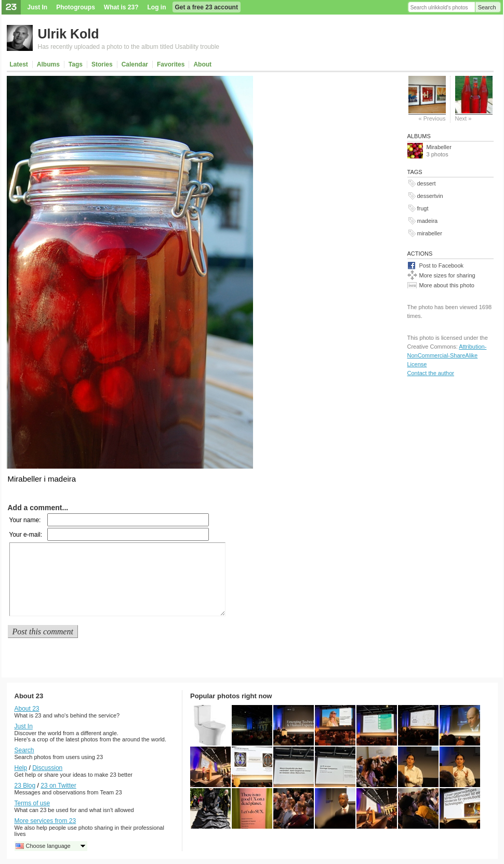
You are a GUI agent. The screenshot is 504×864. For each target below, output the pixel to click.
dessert (427, 183)
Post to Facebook (442, 265)
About (202, 64)
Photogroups (76, 7)
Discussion (47, 768)
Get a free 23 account (207, 7)
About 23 (27, 709)
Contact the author (431, 373)
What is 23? (121, 7)
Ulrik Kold (69, 34)
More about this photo (447, 285)
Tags (76, 64)
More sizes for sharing (447, 275)
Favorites (171, 64)
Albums (48, 64)
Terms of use (32, 803)
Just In (38, 7)
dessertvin (430, 196)
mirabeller (430, 233)
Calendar (135, 64)
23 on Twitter (58, 786)
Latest (19, 64)
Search (487, 7)
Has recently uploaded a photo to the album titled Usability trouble (129, 47)
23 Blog (25, 786)
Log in (157, 7)
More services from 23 (45, 821)
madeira (428, 221)
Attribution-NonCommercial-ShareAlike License (447, 355)
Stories (102, 64)
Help (21, 768)
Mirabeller (439, 147)
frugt (423, 208)
